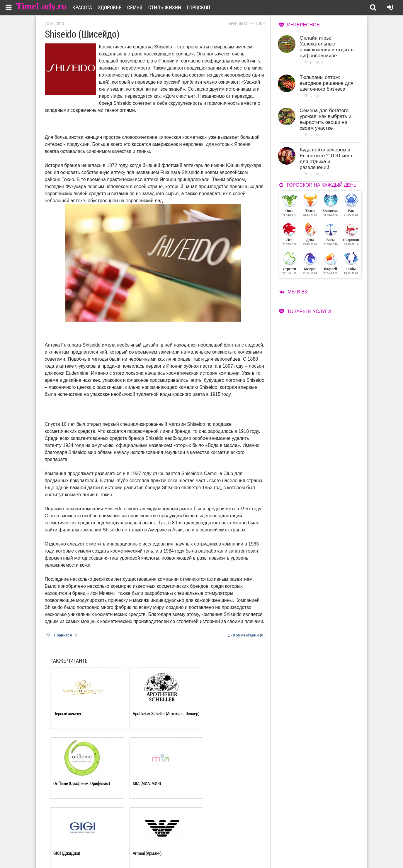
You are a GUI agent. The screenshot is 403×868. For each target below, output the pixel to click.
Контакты (181, 851)
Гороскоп (202, 7)
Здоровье (113, 7)
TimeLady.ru (42, 7)
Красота (86, 7)
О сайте (178, 843)
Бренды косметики (247, 23)
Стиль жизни (169, 7)
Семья (139, 7)
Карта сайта (224, 851)
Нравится (62, 635)
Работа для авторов (231, 843)
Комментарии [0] (246, 635)
